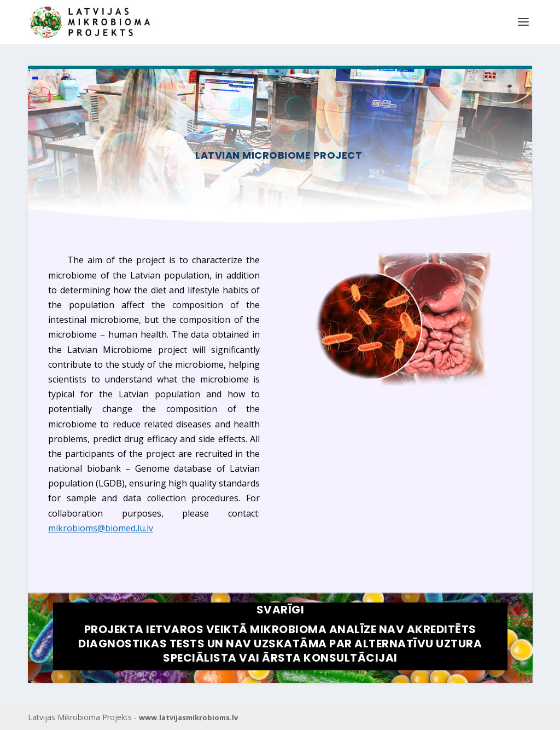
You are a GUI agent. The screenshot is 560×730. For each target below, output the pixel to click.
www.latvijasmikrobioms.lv (188, 717)
